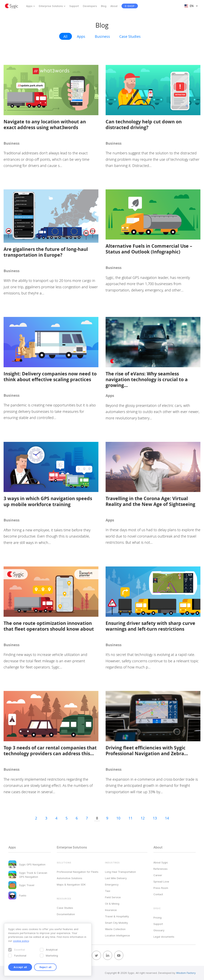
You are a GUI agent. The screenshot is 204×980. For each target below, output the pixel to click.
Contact (158, 894)
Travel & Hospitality (117, 916)
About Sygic (161, 862)
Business (102, 36)
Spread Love (161, 882)
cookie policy (21, 941)
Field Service (113, 897)
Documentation (66, 914)
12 (143, 818)
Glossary (159, 930)
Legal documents (164, 937)
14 (167, 818)
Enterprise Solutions (51, 6)
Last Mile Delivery (116, 878)
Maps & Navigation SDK (71, 885)
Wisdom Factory (186, 973)
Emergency (112, 885)
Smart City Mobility (116, 923)
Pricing (157, 918)
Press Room (161, 888)
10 (118, 818)
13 (155, 818)
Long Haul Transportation (120, 872)
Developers (90, 6)
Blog (104, 6)
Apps (29, 6)
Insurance (111, 910)
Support (74, 6)
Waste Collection (115, 929)
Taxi (108, 891)
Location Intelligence (117, 935)
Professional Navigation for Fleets (78, 872)
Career (158, 875)
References (160, 869)
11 (130, 818)
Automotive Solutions (70, 878)
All (65, 36)
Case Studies (130, 36)
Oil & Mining (112, 904)
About (114, 6)
